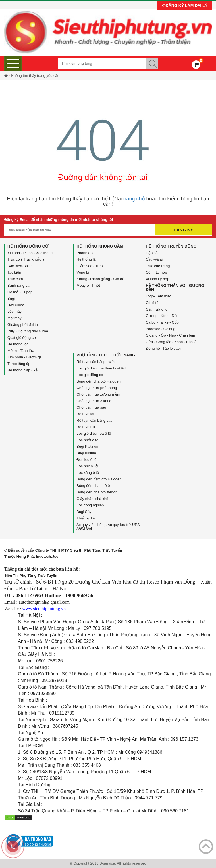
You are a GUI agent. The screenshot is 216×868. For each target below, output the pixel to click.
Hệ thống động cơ (28, 246)
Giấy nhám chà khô (92, 499)
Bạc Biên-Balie (19, 266)
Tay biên (14, 272)
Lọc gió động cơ (90, 375)
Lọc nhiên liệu (88, 466)
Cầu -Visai (154, 259)
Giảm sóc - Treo (90, 266)
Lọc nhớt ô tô (87, 440)
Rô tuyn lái (85, 414)
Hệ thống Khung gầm (100, 246)
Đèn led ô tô (86, 460)
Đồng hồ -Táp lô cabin (164, 348)
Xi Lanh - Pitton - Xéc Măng (30, 253)
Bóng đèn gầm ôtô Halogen (99, 479)
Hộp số (152, 253)
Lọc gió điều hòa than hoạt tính (102, 368)
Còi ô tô (152, 303)
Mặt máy (14, 318)
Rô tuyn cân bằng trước (96, 362)
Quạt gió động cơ (22, 338)
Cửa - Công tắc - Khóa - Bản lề (171, 342)
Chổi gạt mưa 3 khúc (94, 401)
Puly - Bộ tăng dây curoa (28, 331)
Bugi (11, 298)
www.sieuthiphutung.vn (44, 609)
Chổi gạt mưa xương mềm (98, 394)
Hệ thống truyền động (171, 246)
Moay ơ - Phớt (88, 285)
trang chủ (134, 199)
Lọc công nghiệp (90, 505)
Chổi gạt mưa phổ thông (97, 388)
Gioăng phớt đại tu (23, 325)
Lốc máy (14, 311)
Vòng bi (83, 272)
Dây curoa (16, 305)
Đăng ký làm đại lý (184, 5)
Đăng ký (183, 230)
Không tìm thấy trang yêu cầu (35, 76)
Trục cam (15, 279)
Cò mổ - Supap (20, 292)
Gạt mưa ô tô (157, 309)
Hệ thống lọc (18, 344)
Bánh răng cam (20, 285)
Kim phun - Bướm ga (25, 357)
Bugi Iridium (86, 453)
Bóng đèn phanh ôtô (93, 486)
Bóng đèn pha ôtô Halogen (98, 381)
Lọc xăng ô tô (88, 473)
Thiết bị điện (86, 518)
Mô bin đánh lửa (21, 351)
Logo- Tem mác (158, 296)
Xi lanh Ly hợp (158, 279)
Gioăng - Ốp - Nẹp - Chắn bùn (171, 335)
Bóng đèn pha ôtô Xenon (97, 492)
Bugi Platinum (88, 446)
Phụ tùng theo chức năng (106, 355)
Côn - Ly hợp (156, 272)
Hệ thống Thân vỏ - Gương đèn (175, 288)
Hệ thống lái (86, 259)
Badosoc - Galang (161, 329)
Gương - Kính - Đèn (162, 316)
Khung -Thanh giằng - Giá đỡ (100, 279)
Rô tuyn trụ (86, 427)
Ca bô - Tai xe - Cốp (162, 322)
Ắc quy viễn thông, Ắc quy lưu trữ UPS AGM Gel (108, 527)
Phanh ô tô (85, 253)
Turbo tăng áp (19, 364)
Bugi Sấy (84, 512)
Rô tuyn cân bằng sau (94, 420)
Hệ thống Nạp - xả (22, 370)
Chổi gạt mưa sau (91, 407)
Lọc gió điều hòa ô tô (94, 433)
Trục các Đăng (158, 266)
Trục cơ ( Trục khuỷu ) (26, 259)
